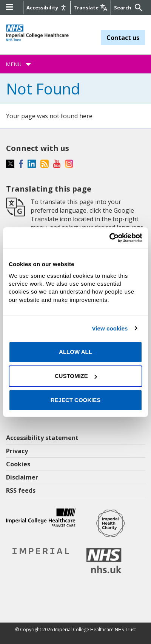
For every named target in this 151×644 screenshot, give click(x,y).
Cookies (18, 464)
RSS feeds (21, 490)
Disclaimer (22, 477)
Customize (76, 376)
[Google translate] (91, 8)
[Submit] (137, 8)
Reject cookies (76, 400)
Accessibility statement (42, 438)
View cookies (110, 328)
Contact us (123, 38)
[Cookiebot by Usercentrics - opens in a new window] (109, 238)
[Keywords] (123, 8)
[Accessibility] (47, 8)
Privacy (17, 451)
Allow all (75, 352)
